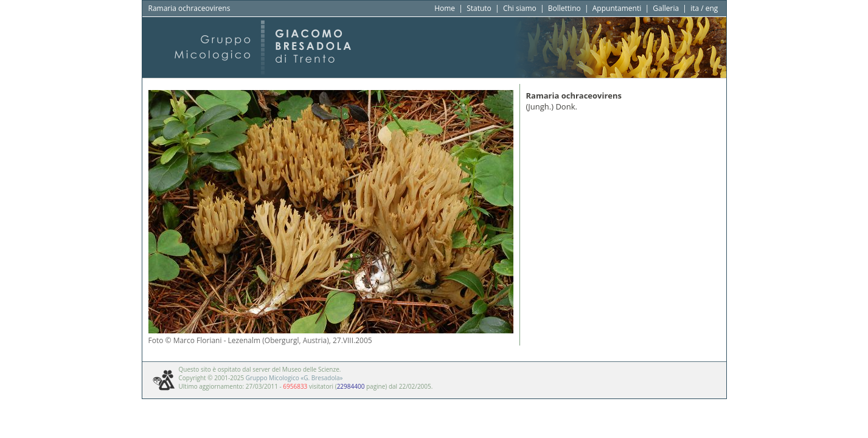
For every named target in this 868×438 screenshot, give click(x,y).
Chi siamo (520, 8)
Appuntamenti (617, 8)
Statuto (479, 8)
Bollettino (564, 8)
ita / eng (704, 8)
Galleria (666, 8)
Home (445, 8)
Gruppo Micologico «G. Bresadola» (294, 378)
